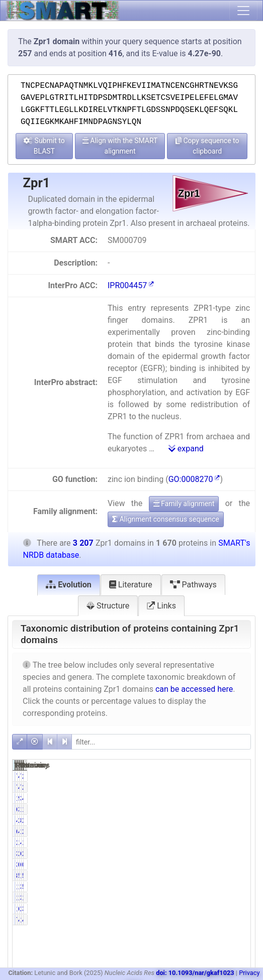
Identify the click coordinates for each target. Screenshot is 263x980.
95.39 (206, 798)
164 (222, 876)
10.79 (239, 898)
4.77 (238, 920)
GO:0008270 (194, 479)
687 (188, 831)
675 (222, 853)
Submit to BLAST (44, 146)
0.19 (238, 865)
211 (188, 842)
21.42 (239, 831)
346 (188, 853)
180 (188, 898)
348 (222, 887)
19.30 (239, 809)
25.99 (206, 820)
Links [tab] (161, 606)
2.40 (238, 776)
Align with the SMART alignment (120, 146)
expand (186, 449)
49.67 (239, 798)
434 (188, 820)
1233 (222, 809)
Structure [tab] (108, 606)
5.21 (204, 876)
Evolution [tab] (69, 585)
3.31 (238, 909)
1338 (222, 831)
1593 (188, 798)
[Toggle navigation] (243, 11)
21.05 (239, 853)
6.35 (204, 909)
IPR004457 (131, 285)
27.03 (239, 820)
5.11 (238, 876)
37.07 (206, 809)
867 (222, 820)
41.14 (206, 831)
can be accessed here (194, 689)
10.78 (206, 898)
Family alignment (184, 504)
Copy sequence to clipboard (207, 146)
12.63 (206, 842)
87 (191, 876)
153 (222, 920)
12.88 (239, 842)
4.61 (204, 776)
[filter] (161, 742)
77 (191, 776)
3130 (222, 798)
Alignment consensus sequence (166, 519)
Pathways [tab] (193, 585)
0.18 (204, 865)
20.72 (206, 853)
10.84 (206, 887)
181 (188, 887)
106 (188, 909)
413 (222, 842)
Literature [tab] (131, 585)
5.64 (238, 887)
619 (188, 809)
